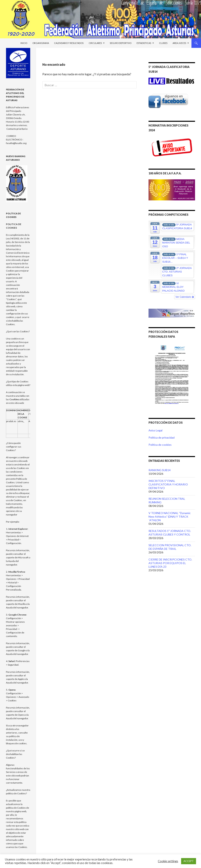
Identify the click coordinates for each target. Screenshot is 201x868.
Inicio (24, 43)
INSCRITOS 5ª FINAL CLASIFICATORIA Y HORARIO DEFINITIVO (168, 484)
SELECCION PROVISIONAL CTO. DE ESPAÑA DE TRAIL (170, 547)
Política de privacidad (162, 437)
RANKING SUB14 (160, 470)
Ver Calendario (185, 297)
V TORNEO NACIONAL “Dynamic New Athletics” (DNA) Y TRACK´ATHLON (170, 517)
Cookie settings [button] (168, 861)
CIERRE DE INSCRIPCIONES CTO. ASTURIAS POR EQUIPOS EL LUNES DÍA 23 (170, 563)
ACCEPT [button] (189, 861)
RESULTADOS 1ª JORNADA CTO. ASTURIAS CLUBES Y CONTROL (170, 533)
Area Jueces (179, 43)
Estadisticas (144, 43)
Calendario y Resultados (69, 43)
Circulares (95, 43)
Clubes (163, 43)
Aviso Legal (155, 430)
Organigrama (41, 43)
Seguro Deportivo (121, 43)
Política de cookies (160, 445)
